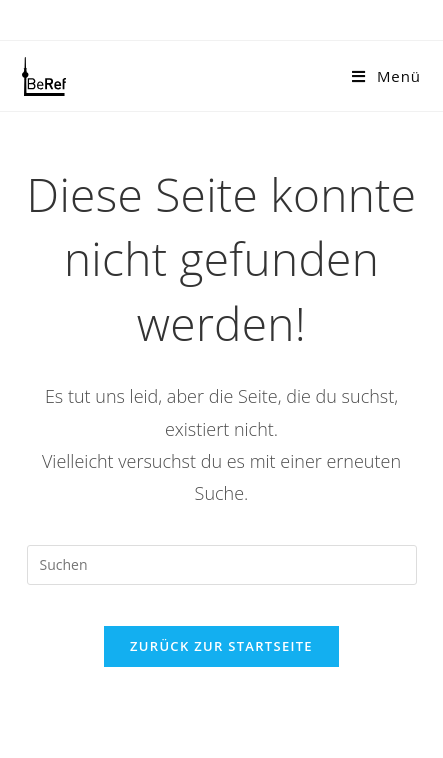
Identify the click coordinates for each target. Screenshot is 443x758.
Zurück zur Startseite (221, 646)
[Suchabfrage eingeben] (222, 565)
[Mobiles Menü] (386, 76)
